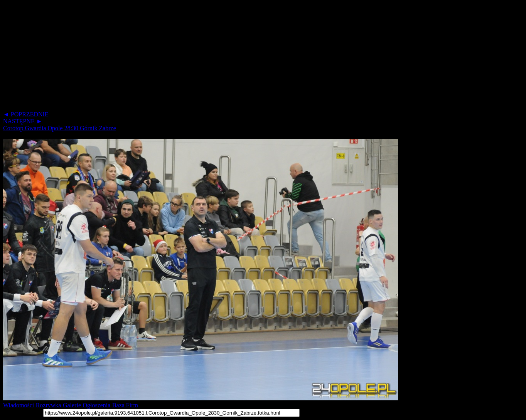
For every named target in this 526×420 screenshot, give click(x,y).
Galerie (72, 405)
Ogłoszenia (96, 405)
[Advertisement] (234, 57)
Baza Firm (125, 405)
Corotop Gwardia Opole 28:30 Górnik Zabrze (60, 128)
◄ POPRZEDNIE (26, 114)
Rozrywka (49, 405)
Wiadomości (19, 405)
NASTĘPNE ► (23, 121)
